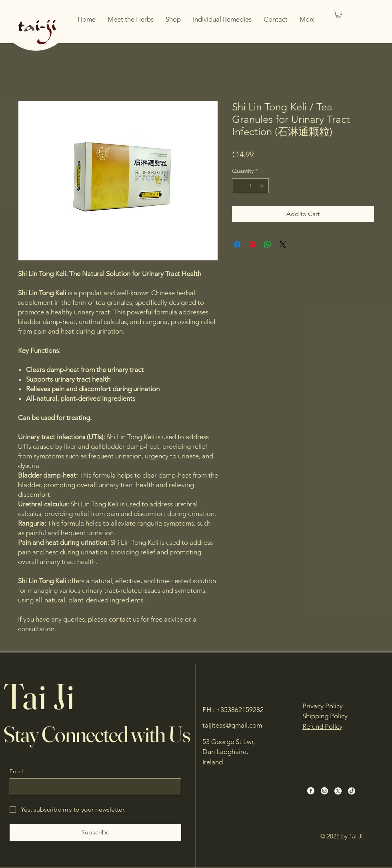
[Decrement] (238, 186)
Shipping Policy (325, 716)
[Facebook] (311, 791)
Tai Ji (39, 696)
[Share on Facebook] (237, 244)
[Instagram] (324, 791)
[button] (339, 14)
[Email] (93, 787)
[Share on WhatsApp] (268, 244)
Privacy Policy (323, 706)
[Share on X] (283, 244)
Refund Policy (322, 726)
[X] (338, 791)
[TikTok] (352, 791)
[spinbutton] (250, 186)
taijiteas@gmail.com (232, 725)
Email (16, 771)
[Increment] (263, 186)
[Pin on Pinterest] (252, 244)
